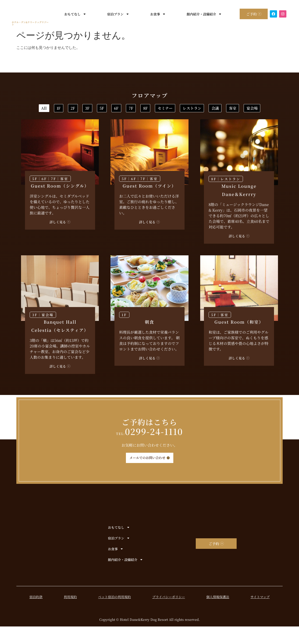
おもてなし (72, 14)
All (46, 109)
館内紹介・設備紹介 (201, 14)
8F (254, 109)
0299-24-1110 (149, 449)
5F (165, 109)
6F (194, 109)
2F (105, 109)
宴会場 (224, 125)
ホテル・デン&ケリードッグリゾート (30, 23)
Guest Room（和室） (239, 339)
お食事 (155, 14)
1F (76, 109)
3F (135, 109)
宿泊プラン (115, 14)
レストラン (119, 125)
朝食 (149, 339)
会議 (157, 125)
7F (224, 109)
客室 (190, 125)
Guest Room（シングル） (60, 203)
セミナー (77, 125)
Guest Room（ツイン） (149, 203)
